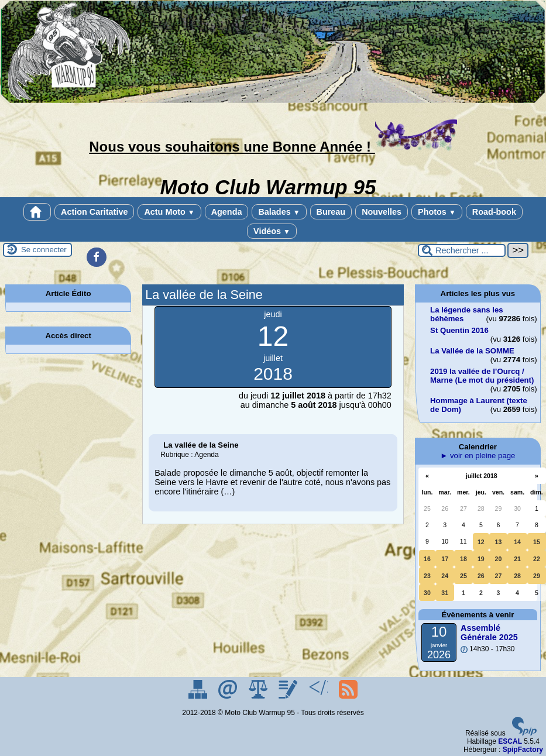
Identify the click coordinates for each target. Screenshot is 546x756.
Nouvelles (382, 212)
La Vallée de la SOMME (472, 351)
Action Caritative (94, 212)
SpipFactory (523, 750)
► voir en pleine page (478, 456)
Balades (279, 212)
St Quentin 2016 (459, 330)
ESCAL (510, 741)
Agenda (227, 212)
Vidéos (272, 231)
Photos (437, 212)
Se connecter (44, 250)
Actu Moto (169, 212)
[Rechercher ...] (462, 250)
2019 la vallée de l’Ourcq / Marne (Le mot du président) (482, 376)
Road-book (494, 212)
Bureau (331, 212)
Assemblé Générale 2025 (489, 633)
